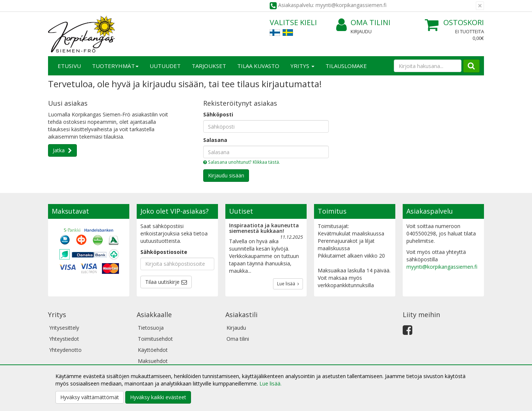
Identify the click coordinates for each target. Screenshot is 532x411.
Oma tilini (363, 23)
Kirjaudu (361, 31)
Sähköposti (218, 114)
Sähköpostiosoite (164, 252)
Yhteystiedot (64, 339)
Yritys (302, 66)
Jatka (59, 150)
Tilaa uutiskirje (162, 282)
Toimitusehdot (155, 339)
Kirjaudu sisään (226, 175)
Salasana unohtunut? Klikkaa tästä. (242, 162)
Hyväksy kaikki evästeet (158, 397)
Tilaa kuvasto (258, 66)
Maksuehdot (153, 361)
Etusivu (69, 66)
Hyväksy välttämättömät (90, 397)
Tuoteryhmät (115, 66)
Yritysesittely (64, 328)
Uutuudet (165, 66)
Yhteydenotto (65, 350)
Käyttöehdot (153, 350)
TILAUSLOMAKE (346, 66)
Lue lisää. (270, 383)
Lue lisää (288, 284)
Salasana (215, 140)
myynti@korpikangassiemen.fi (442, 267)
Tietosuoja (151, 328)
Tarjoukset (209, 66)
